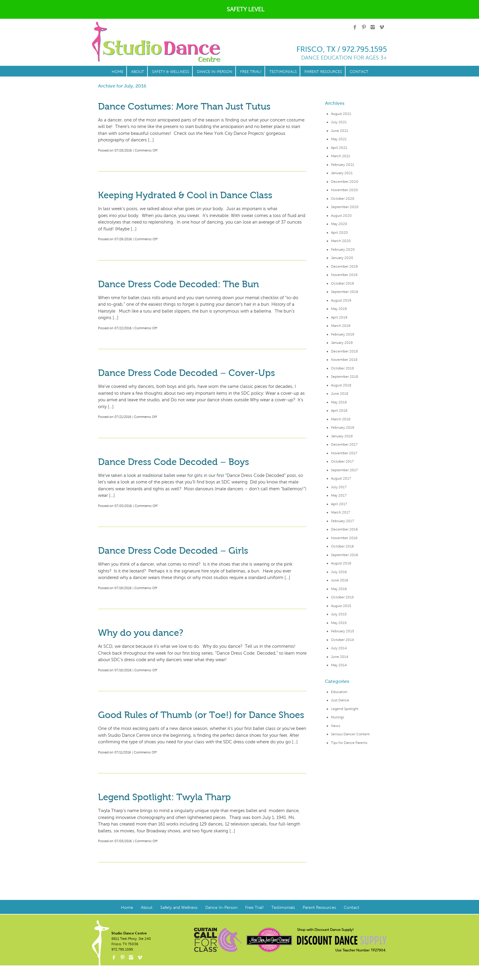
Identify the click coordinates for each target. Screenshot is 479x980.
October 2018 (342, 368)
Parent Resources (323, 72)
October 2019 (342, 283)
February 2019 (343, 334)
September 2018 (345, 377)
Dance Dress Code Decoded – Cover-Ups (186, 373)
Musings (338, 717)
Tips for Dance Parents (349, 743)
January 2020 (342, 258)
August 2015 (341, 606)
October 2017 (342, 461)
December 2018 (344, 351)
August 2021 (341, 114)
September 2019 (345, 292)
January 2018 (342, 436)
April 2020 (339, 232)
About (138, 72)
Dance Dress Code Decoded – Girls (173, 551)
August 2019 (341, 300)
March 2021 (341, 156)
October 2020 (343, 199)
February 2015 (343, 631)
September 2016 (345, 555)
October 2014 (342, 640)
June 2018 (340, 394)
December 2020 (345, 182)
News (336, 726)
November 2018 (344, 360)
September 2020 (345, 207)
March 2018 (341, 419)
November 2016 (344, 538)
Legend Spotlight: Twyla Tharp (164, 797)
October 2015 (342, 597)
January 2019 (342, 343)
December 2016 (344, 529)
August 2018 (341, 385)
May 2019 (339, 309)
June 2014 (340, 657)
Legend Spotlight (345, 709)
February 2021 (343, 165)
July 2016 (339, 572)
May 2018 (339, 402)
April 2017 (339, 504)
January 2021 (342, 173)
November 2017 (344, 453)
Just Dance (340, 700)
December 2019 (344, 266)
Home (118, 72)
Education (339, 692)
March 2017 (340, 512)
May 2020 (339, 224)
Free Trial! (251, 72)
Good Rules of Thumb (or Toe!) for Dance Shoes (201, 715)
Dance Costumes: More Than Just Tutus (184, 106)
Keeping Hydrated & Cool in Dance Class (185, 195)
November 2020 (345, 190)
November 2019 (344, 275)
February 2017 (342, 521)
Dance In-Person (215, 72)
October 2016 (342, 546)
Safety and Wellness (179, 908)
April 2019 (339, 317)
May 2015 (339, 623)
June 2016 (340, 580)
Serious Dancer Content (350, 734)
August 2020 (341, 216)
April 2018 (339, 411)
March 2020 (341, 241)
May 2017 (339, 495)
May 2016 (339, 589)
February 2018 (343, 427)
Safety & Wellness (171, 72)
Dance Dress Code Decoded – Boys (174, 462)
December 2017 (344, 444)
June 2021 (340, 131)
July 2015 (339, 614)
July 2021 (339, 122)
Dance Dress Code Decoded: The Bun (178, 284)
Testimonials (283, 72)
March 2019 (341, 326)
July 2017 (339, 487)
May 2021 (339, 139)
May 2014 (339, 665)
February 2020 (343, 249)
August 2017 (341, 478)
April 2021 (339, 148)
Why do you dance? (141, 633)
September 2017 (344, 470)
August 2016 (341, 563)
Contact (359, 72)
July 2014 (339, 648)
